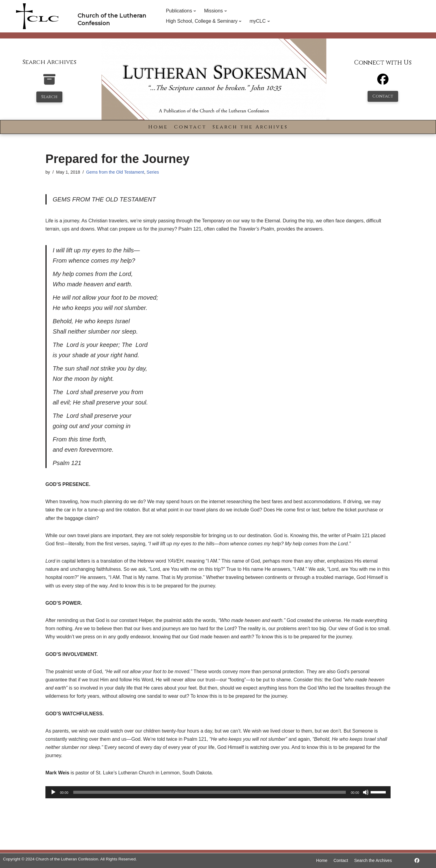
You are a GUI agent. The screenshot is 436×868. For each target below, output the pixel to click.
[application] (218, 792)
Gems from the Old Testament (115, 172)
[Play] (53, 792)
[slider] (210, 792)
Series (153, 172)
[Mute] (366, 792)
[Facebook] (383, 82)
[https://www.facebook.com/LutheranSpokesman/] (417, 861)
